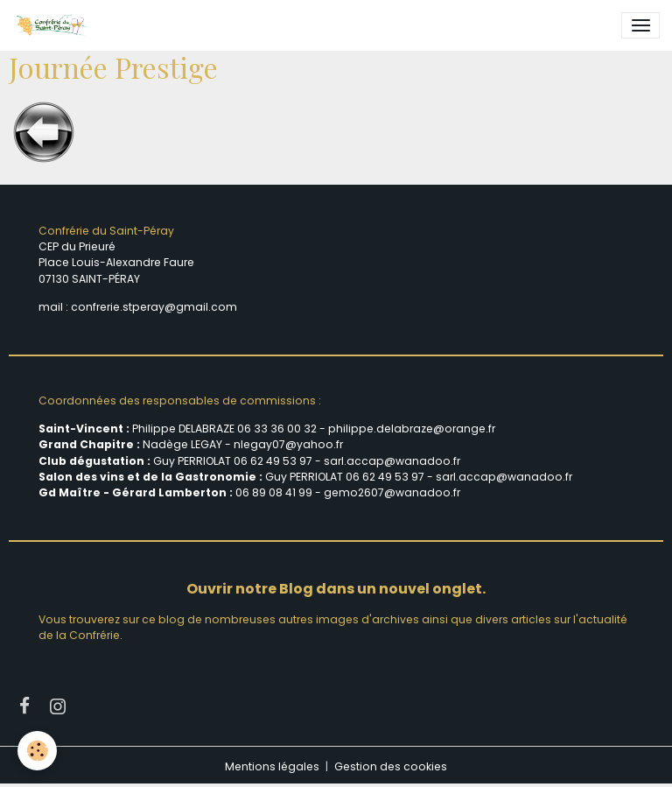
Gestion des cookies (391, 766)
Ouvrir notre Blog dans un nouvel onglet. (336, 589)
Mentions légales (272, 766)
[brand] (54, 25)
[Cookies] (37, 751)
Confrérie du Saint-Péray (106, 231)
